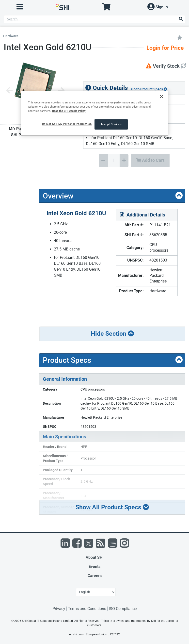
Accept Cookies (111, 124)
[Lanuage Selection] (96, 592)
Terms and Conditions (87, 609)
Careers (95, 576)
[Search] (181, 19)
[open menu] (20, 7)
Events (94, 567)
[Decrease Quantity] (103, 161)
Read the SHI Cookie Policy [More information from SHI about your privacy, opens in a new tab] (69, 111)
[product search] (94, 19)
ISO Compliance (123, 609)
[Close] (161, 97)
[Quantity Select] (114, 160)
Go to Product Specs (149, 89)
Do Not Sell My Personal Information (67, 124)
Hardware (11, 36)
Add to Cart (150, 160)
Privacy (59, 609)
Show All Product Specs (112, 507)
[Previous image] (9, 91)
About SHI (95, 557)
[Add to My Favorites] (180, 37)
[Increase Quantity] (124, 161)
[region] (94, 113)
